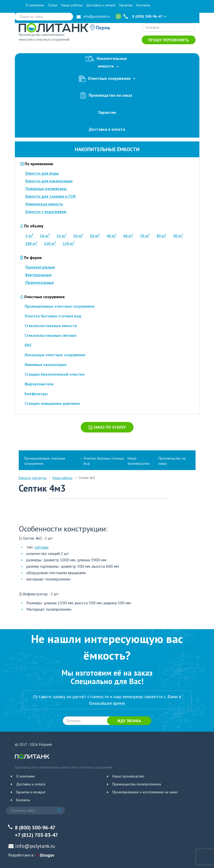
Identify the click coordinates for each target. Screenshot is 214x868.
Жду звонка (129, 721)
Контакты (143, 5)
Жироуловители (39, 384)
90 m (178, 236)
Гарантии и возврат (31, 792)
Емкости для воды (42, 173)
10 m (45, 236)
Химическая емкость (44, 204)
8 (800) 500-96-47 (147, 16)
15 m (62, 236)
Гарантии (126, 5)
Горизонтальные (40, 267)
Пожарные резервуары (46, 189)
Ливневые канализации (46, 365)
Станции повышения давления (52, 403)
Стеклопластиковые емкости (51, 326)
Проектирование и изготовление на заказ (145, 792)
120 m (50, 243)
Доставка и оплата (101, 5)
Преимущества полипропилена (137, 784)
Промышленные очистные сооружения (59, 306)
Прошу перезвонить (169, 40)
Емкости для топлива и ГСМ (50, 196)
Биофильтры (36, 394)
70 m (145, 236)
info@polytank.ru (96, 16)
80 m (161, 236)
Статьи (53, 5)
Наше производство (139, 461)
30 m (95, 236)
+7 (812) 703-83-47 (36, 835)
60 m (128, 236)
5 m (29, 236)
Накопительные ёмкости (107, 149)
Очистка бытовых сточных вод (53, 316)
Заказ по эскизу (107, 427)
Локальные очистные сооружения (55, 355)
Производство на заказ (107, 96)
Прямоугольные (40, 282)
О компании (35, 5)
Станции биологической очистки (54, 374)
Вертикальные (38, 275)
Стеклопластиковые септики (50, 335)
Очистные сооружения (107, 79)
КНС (28, 345)
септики (42, 547)
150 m (69, 243)
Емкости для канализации (49, 181)
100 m (31, 243)
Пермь (103, 28)
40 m (111, 236)
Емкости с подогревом (46, 212)
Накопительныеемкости (107, 61)
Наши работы (72, 5)
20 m (78, 236)
